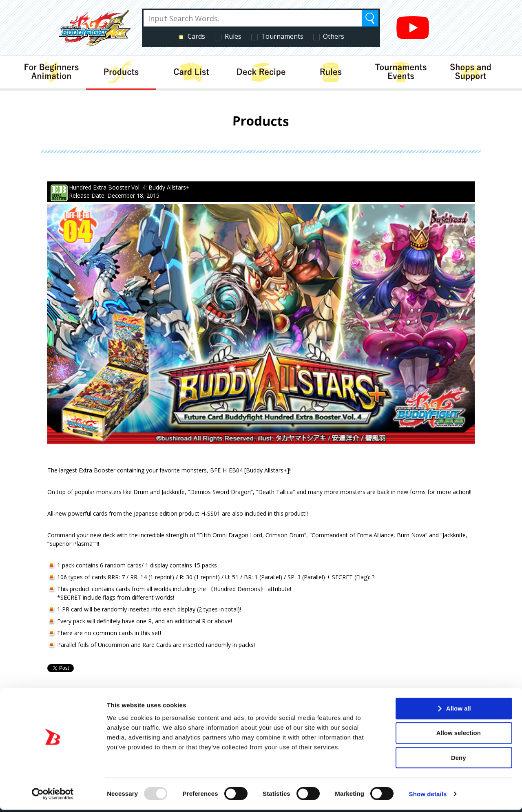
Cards (196, 36)
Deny (459, 760)
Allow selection (459, 735)
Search (370, 18)
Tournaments (282, 36)
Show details (428, 796)
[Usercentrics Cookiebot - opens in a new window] (53, 796)
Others (334, 36)
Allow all (459, 710)
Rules (233, 36)
